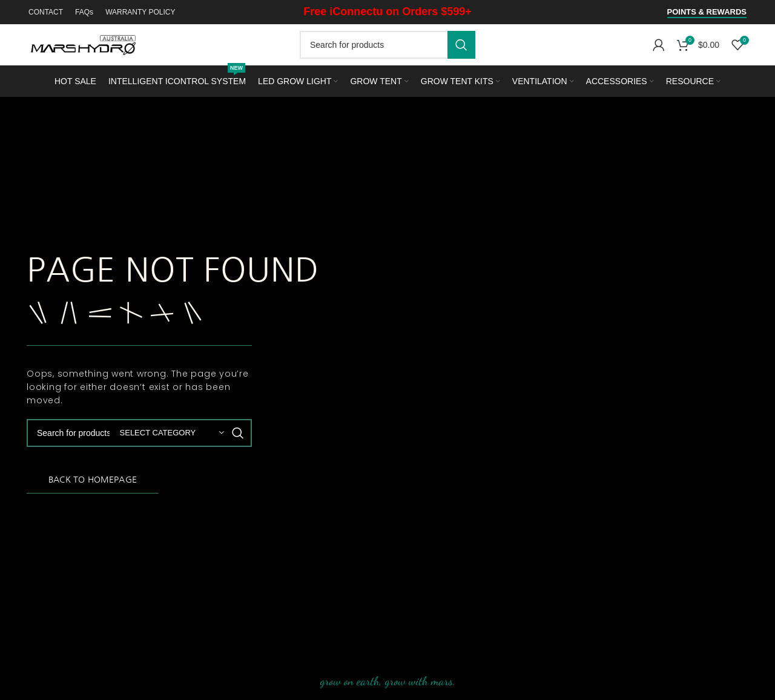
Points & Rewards (707, 12)
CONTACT (46, 12)
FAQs (84, 12)
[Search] (387, 45)
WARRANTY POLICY (140, 12)
